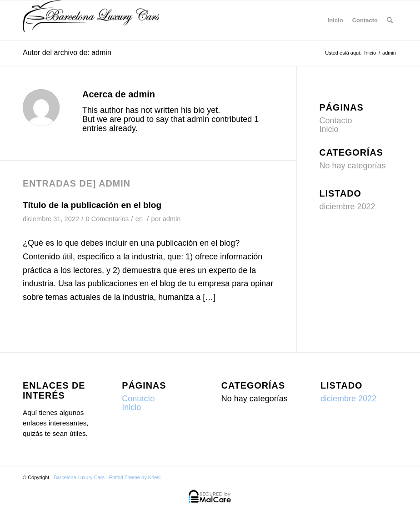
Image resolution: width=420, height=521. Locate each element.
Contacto (365, 20)
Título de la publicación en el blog (92, 205)
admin (172, 219)
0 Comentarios (107, 219)
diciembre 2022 (347, 207)
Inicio (335, 20)
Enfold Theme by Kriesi (135, 477)
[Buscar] (390, 20)
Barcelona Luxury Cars (79, 477)
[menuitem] (390, 20)
